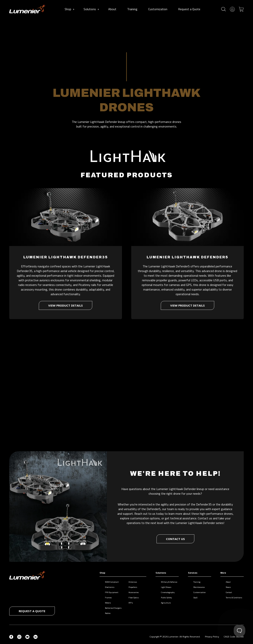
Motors (106, 603)
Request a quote (32, 611)
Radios (106, 613)
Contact (227, 592)
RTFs (129, 603)
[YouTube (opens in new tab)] (27, 636)
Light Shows (164, 587)
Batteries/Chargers (111, 608)
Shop (69, 9)
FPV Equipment (110, 592)
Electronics (108, 587)
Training (133, 9)
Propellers (131, 587)
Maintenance (197, 587)
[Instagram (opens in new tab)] (19, 636)
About (113, 9)
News (226, 587)
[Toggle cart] (241, 9)
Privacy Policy (212, 637)
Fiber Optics (132, 598)
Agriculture (164, 603)
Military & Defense (167, 582)
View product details (66, 303)
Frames (106, 598)
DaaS (193, 598)
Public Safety (165, 598)
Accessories (132, 592)
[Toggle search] (223, 9)
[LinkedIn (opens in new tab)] (36, 636)
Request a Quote (190, 9)
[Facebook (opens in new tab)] (11, 636)
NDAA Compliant (110, 582)
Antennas (131, 582)
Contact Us (175, 539)
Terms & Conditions (232, 598)
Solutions (91, 9)
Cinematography (166, 592)
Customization (159, 9)
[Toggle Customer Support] (239, 630)
